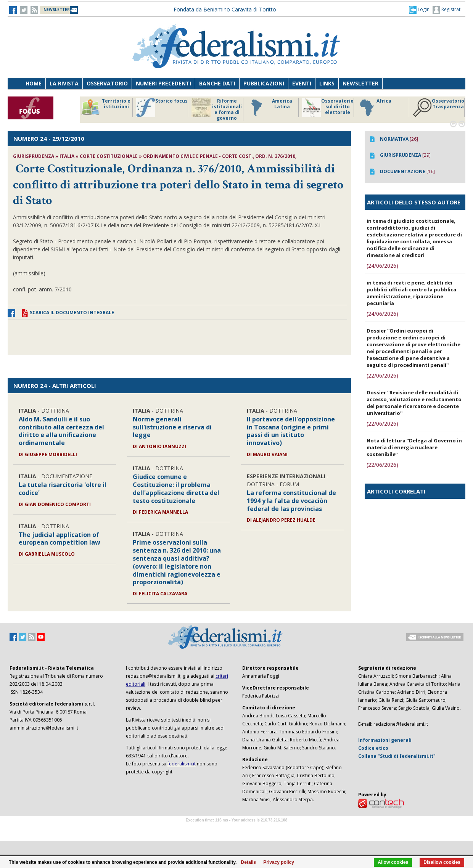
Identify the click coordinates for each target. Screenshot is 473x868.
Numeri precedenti (163, 83)
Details (249, 862)
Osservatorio (107, 83)
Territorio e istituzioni (106, 108)
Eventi (302, 83)
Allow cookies (393, 862)
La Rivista (64, 83)
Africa (374, 108)
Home (34, 83)
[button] (419, 10)
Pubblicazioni (264, 83)
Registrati (447, 10)
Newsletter (360, 83)
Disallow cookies (442, 862)
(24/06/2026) (382, 266)
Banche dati (217, 83)
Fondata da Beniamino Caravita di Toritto (225, 9)
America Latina (269, 108)
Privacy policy (279, 862)
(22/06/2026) (382, 375)
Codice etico (373, 748)
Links (327, 83)
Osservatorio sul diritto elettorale (328, 108)
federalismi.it (182, 764)
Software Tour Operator (236, 829)
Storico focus (162, 108)
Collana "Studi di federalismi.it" (397, 756)
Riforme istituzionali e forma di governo (217, 109)
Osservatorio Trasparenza (438, 108)
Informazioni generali (385, 740)
